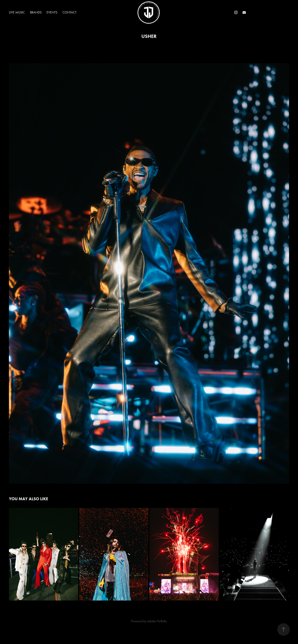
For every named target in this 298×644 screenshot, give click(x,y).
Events (52, 12)
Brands (36, 12)
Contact (70, 12)
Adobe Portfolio (157, 621)
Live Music (17, 12)
